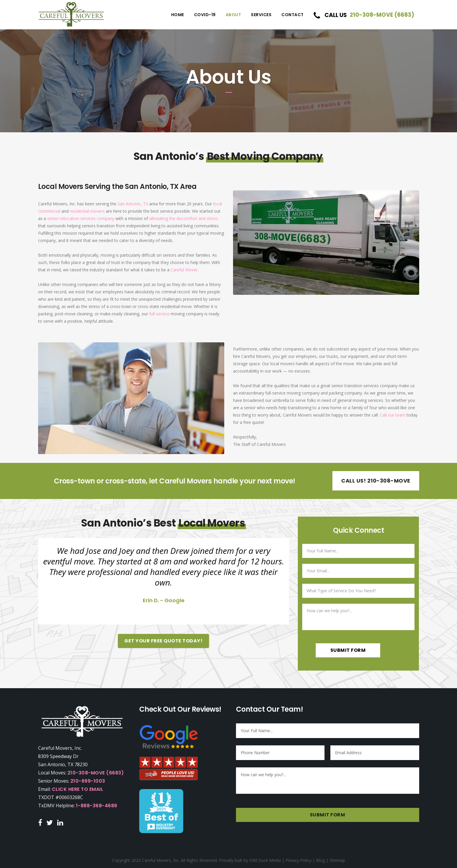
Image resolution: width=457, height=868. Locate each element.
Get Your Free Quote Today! (163, 641)
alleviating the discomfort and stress (184, 218)
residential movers (87, 211)
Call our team (393, 415)
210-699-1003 (88, 781)
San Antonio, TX (133, 204)
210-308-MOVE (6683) (96, 773)
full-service (159, 314)
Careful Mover (184, 270)
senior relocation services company (81, 218)
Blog (320, 860)
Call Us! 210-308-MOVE (376, 481)
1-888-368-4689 (97, 806)
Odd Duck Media (265, 860)
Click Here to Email (78, 789)
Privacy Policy (298, 860)
